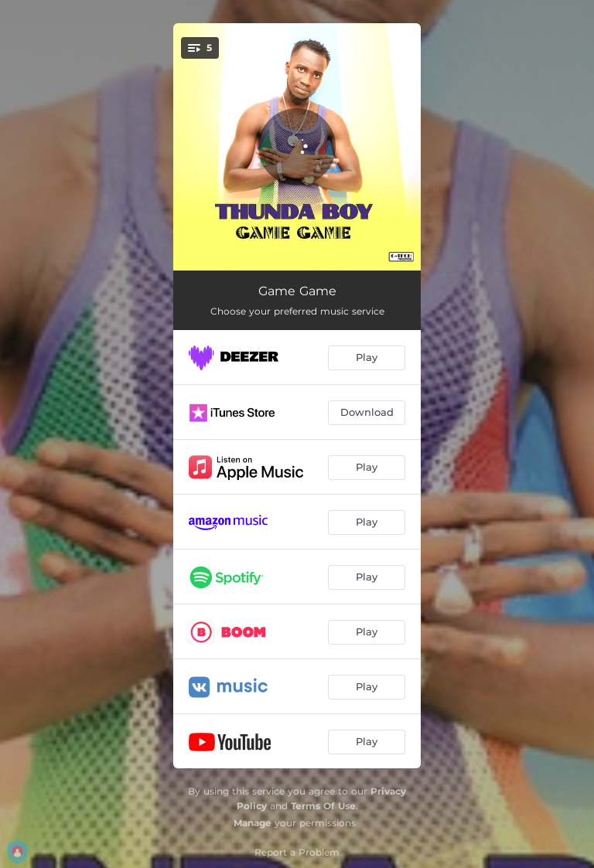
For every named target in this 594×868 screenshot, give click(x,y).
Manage (253, 823)
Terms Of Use (323, 806)
